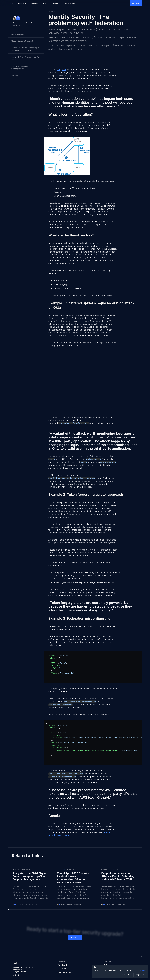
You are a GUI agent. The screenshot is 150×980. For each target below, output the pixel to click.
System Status (30, 967)
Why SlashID (63, 965)
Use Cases (62, 969)
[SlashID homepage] (12, 3)
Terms (15, 967)
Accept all (125, 975)
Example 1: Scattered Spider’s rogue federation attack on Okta (25, 49)
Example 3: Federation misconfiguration (19, 67)
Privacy (21, 967)
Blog (106, 965)
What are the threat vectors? (22, 41)
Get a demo (136, 3)
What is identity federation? (21, 34)
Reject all (140, 975)
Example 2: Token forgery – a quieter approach (25, 58)
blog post (61, 70)
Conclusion (15, 75)
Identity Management (66, 972)
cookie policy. (141, 970)
